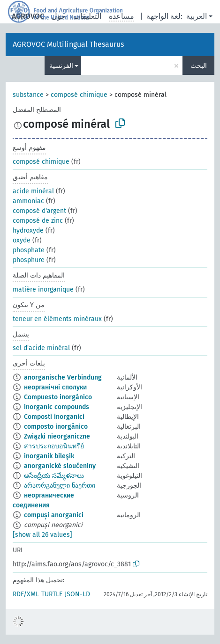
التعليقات (87, 16)
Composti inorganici (54, 417)
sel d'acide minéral (41, 348)
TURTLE (52, 594)
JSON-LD (77, 594)
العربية (197, 16)
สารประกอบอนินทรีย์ (54, 446)
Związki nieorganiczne (57, 436)
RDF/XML (26, 594)
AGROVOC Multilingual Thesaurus (68, 44)
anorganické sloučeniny (60, 466)
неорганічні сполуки (55, 387)
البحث (199, 66)
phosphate (29, 250)
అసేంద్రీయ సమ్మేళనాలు (54, 476)
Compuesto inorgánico (58, 397)
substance (28, 95)
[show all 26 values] (42, 535)
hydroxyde (28, 231)
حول (59, 16)
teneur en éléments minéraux (57, 319)
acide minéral (33, 191)
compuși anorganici (54, 515)
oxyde (22, 240)
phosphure (29, 260)
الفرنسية (61, 66)
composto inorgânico (56, 427)
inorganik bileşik (49, 456)
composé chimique (79, 95)
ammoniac (28, 201)
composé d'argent (39, 211)
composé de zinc (38, 221)
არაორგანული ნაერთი (60, 486)
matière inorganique (43, 289)
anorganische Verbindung (63, 377)
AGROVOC (28, 16)
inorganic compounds (57, 407)
